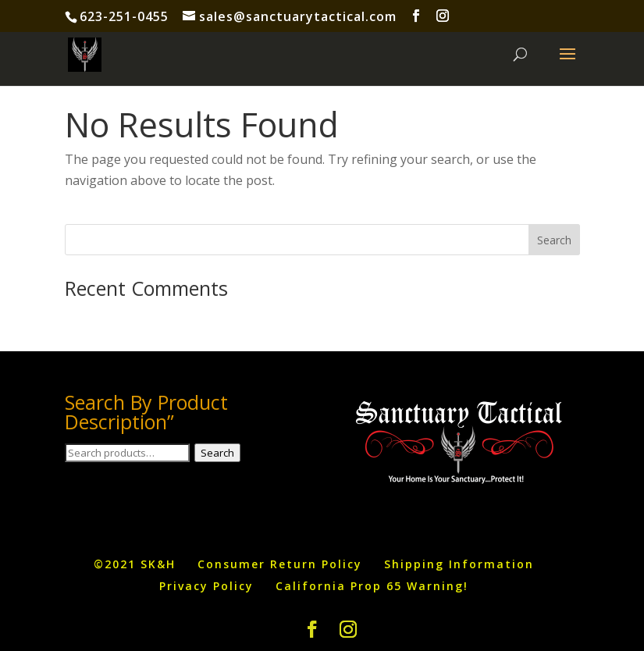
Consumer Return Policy (280, 564)
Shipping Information (459, 564)
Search (217, 453)
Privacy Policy (206, 586)
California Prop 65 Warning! (372, 586)
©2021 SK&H (135, 564)
